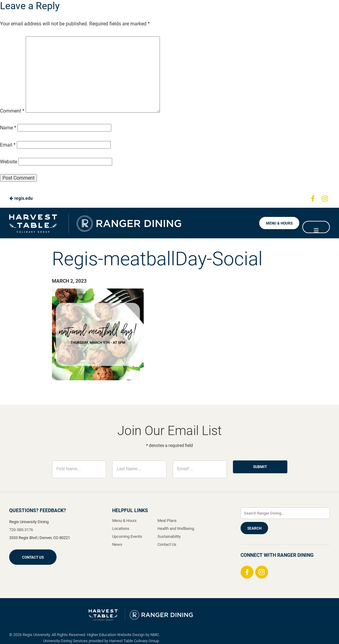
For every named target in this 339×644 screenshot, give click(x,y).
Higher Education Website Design (116, 635)
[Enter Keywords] (285, 513)
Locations (121, 529)
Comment (12, 111)
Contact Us (33, 557)
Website (9, 162)
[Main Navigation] (316, 227)
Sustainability (169, 536)
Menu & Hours (279, 223)
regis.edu (21, 198)
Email (8, 145)
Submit (260, 467)
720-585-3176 (21, 530)
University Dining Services (65, 641)
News (117, 544)
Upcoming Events (127, 536)
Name (8, 128)
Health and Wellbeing (176, 529)
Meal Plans (167, 521)
